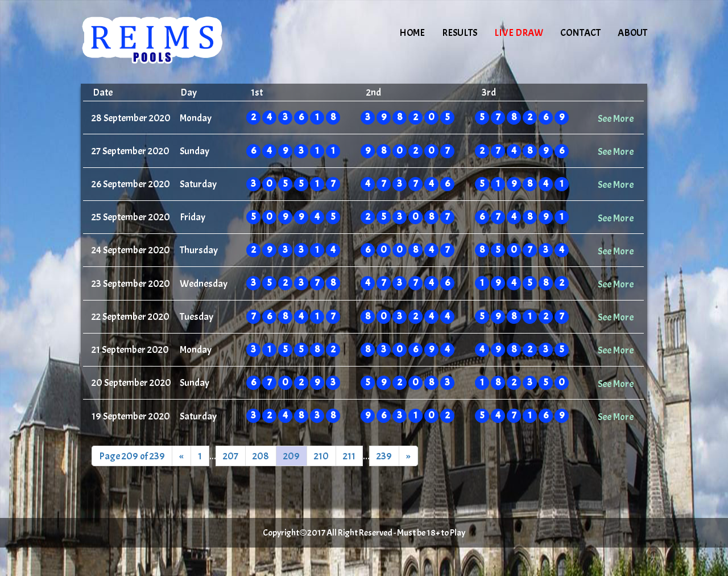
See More (616, 118)
